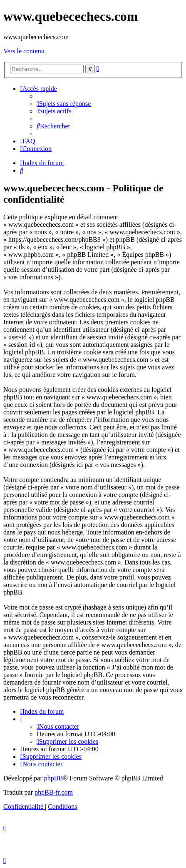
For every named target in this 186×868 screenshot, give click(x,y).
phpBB (53, 778)
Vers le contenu (24, 51)
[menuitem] (64, 104)
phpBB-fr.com (54, 792)
